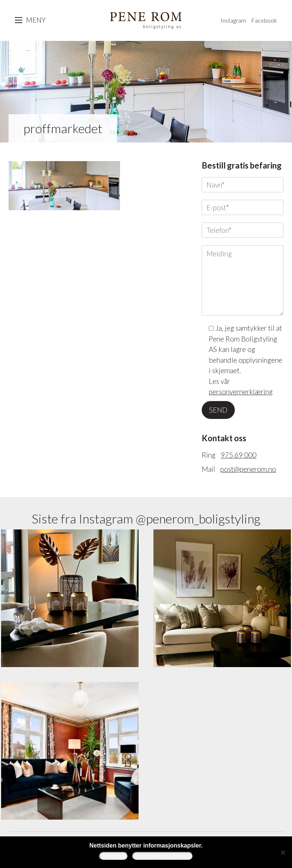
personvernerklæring (241, 392)
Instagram (233, 20)
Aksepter (113, 856)
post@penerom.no (248, 469)
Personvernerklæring (163, 856)
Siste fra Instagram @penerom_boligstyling (146, 518)
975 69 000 (239, 455)
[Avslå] (283, 852)
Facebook (264, 20)
